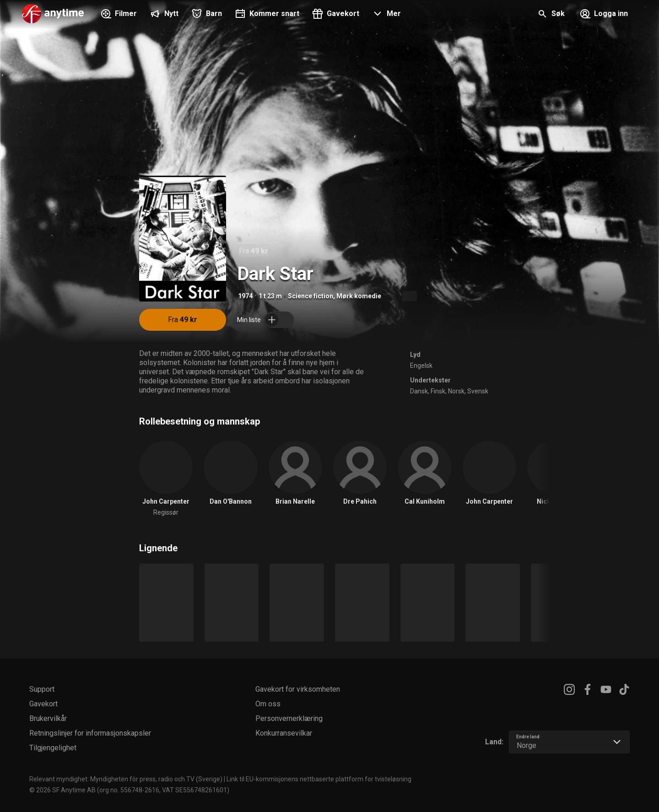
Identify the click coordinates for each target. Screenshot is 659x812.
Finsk (438, 391)
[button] (386, 15)
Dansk (419, 391)
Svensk (478, 391)
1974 (245, 296)
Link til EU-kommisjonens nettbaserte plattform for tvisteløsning (319, 779)
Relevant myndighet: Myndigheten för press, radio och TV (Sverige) (126, 779)
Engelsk (421, 366)
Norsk (456, 391)
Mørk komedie (359, 296)
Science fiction (311, 296)
